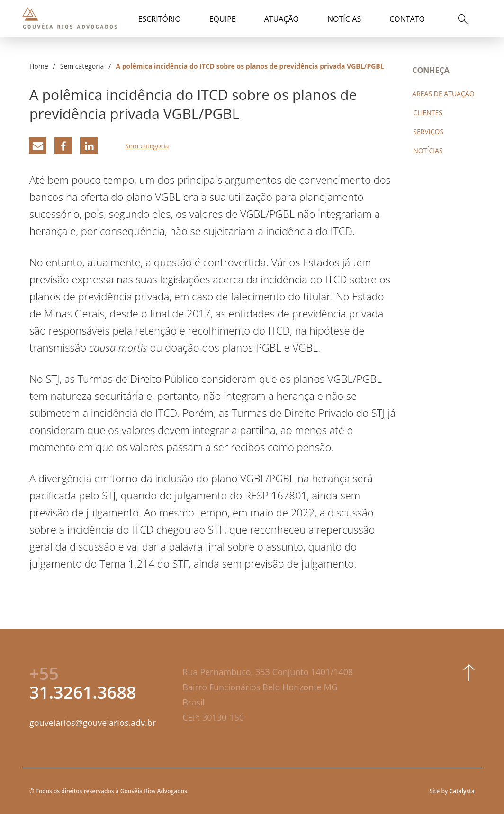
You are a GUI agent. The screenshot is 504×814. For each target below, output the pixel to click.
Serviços (428, 131)
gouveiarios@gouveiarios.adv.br (93, 723)
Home (39, 66)
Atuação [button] (282, 19)
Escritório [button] (160, 19)
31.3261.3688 (83, 683)
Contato (407, 19)
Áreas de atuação (443, 94)
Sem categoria (82, 66)
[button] (460, 21)
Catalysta (462, 791)
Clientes (428, 113)
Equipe (223, 19)
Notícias (344, 19)
